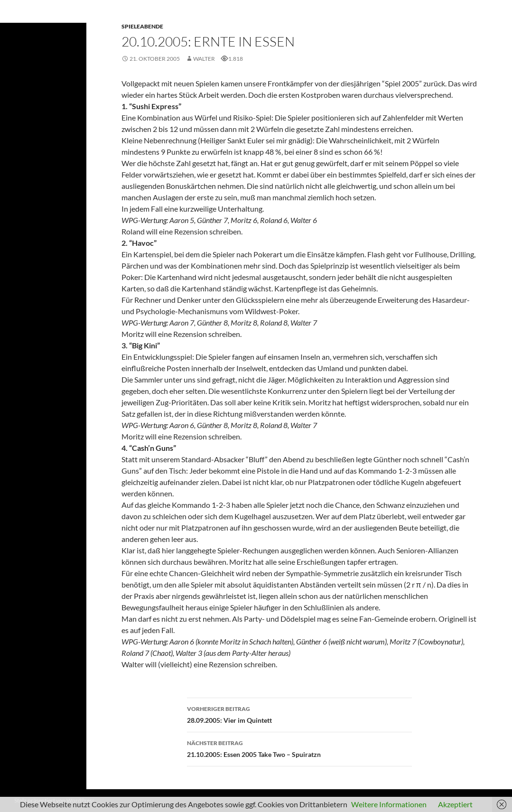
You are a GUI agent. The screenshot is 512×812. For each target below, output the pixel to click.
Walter (204, 59)
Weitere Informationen (389, 804)
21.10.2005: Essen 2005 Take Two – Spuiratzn (299, 748)
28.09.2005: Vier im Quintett (299, 714)
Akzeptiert (455, 804)
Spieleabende (142, 26)
